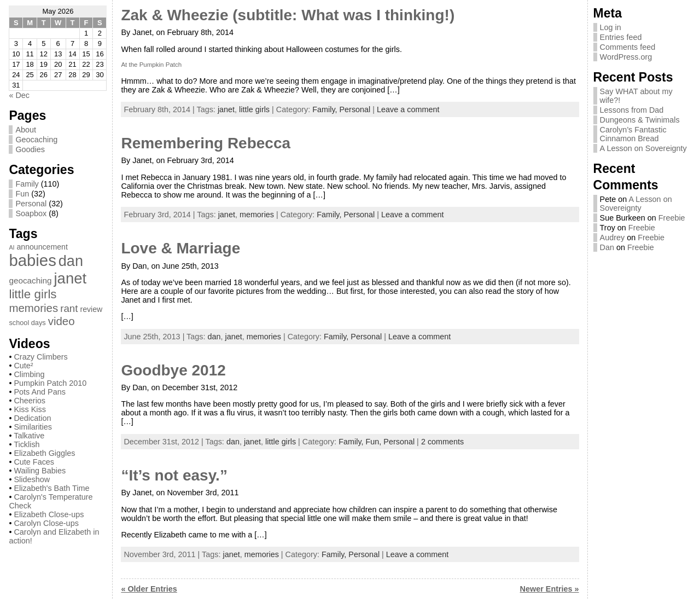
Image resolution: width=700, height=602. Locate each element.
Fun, (375, 442)
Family (27, 184)
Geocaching (36, 140)
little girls (254, 109)
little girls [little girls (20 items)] (33, 294)
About (26, 130)
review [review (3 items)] (91, 309)
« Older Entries (149, 589)
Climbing (29, 374)
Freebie (672, 218)
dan (214, 337)
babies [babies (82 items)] (32, 260)
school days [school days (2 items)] (27, 323)
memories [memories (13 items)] (33, 308)
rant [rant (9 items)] (69, 308)
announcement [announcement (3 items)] (42, 247)
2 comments (442, 442)
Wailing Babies (40, 471)
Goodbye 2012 (173, 370)
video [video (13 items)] (62, 321)
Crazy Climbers (40, 357)
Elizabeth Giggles (44, 453)
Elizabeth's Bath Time (51, 488)
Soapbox (31, 213)
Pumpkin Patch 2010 (50, 383)
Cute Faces (34, 462)
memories (257, 215)
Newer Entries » (550, 589)
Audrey (612, 238)
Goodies (30, 149)
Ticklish (27, 444)
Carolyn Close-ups (46, 523)
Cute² (23, 366)
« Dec (19, 95)
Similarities (33, 427)
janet (226, 109)
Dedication (32, 418)
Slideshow (32, 479)
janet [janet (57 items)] (71, 278)
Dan (607, 247)
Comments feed (628, 47)
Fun (22, 194)
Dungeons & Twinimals (640, 120)
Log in (611, 27)
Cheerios (30, 401)
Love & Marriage (180, 248)
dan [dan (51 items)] (71, 261)
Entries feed (621, 37)
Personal (31, 204)
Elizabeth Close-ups (49, 514)
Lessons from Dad (632, 110)
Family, (326, 109)
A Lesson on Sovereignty (643, 148)
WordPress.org (626, 57)
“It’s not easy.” (174, 475)
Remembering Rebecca (206, 143)
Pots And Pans (39, 392)
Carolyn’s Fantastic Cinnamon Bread (633, 134)
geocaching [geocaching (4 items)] (30, 280)
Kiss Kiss (30, 409)
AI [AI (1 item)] (11, 247)
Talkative (29, 436)
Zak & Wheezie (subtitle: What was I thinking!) (288, 15)
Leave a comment (408, 109)
